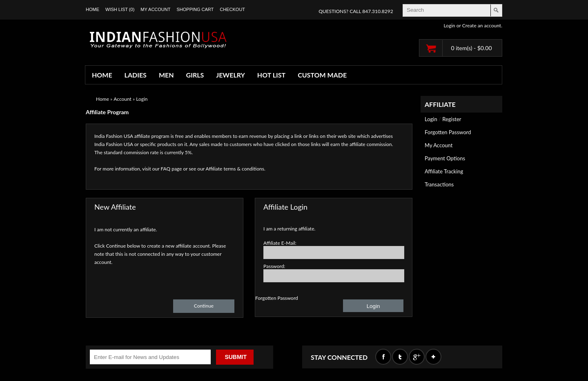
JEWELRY (231, 75)
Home (92, 9)
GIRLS (195, 75)
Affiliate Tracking (444, 171)
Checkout (232, 9)
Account (122, 99)
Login (449, 25)
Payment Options (445, 158)
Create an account (482, 25)
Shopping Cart (195, 9)
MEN (166, 75)
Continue (204, 306)
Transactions (439, 184)
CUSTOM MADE (322, 75)
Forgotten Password (448, 132)
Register (452, 119)
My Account (155, 9)
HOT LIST (271, 75)
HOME (102, 75)
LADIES (136, 75)
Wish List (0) (120, 9)
